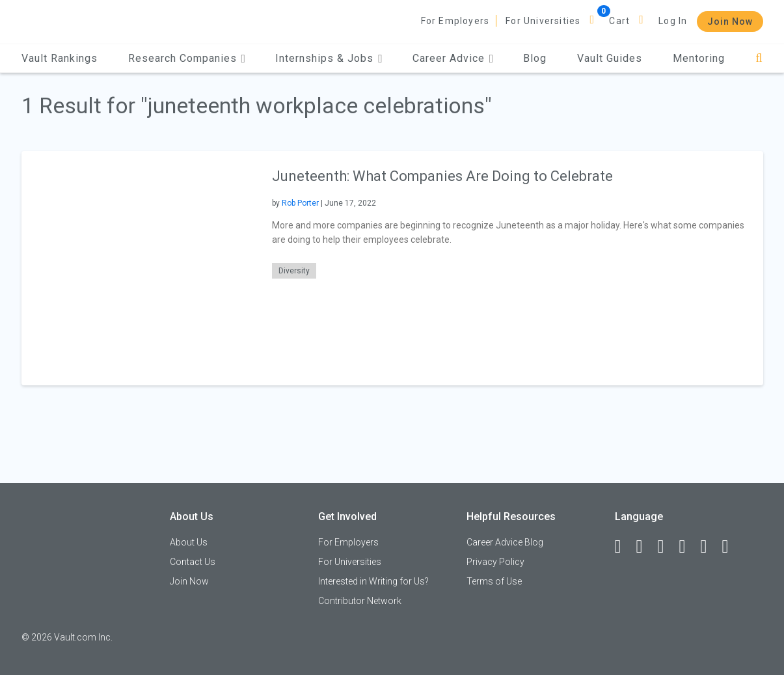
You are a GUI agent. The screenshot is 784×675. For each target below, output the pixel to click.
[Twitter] (667, 547)
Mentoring (699, 58)
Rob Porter (300, 203)
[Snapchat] (731, 547)
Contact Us (193, 562)
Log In (673, 21)
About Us (189, 542)
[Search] (759, 58)
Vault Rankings (60, 58)
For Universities (543, 21)
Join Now (730, 21)
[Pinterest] (710, 547)
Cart (619, 21)
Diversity (294, 271)
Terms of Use (494, 581)
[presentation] (139, 268)
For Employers (455, 21)
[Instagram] (688, 547)
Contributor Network (360, 601)
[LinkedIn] (645, 547)
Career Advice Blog (505, 542)
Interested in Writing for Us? (373, 581)
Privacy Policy (495, 562)
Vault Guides (610, 58)
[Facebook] (624, 547)
